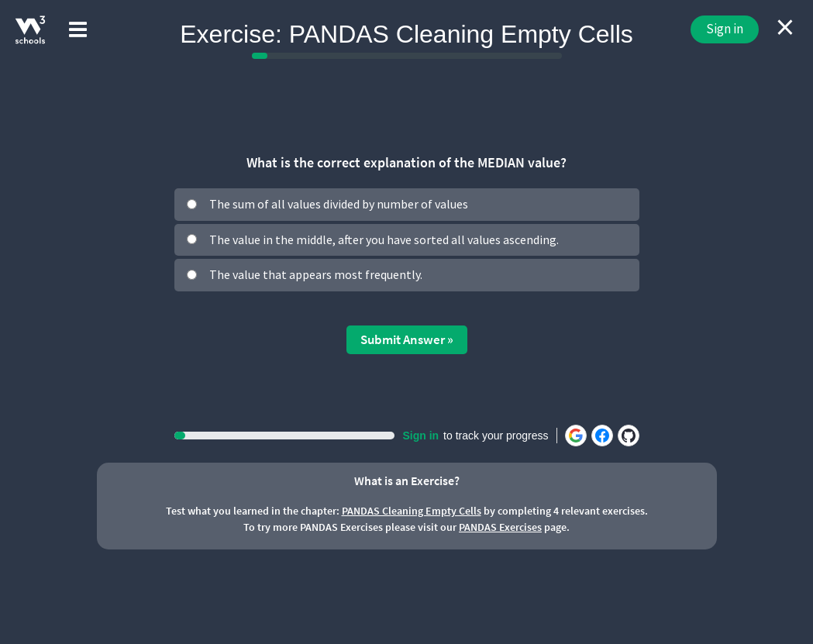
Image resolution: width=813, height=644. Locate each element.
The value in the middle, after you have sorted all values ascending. (384, 239)
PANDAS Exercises (500, 527)
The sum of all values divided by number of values (339, 204)
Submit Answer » (407, 339)
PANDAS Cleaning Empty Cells (412, 511)
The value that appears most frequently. (316, 274)
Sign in (725, 29)
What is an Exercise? (407, 480)
